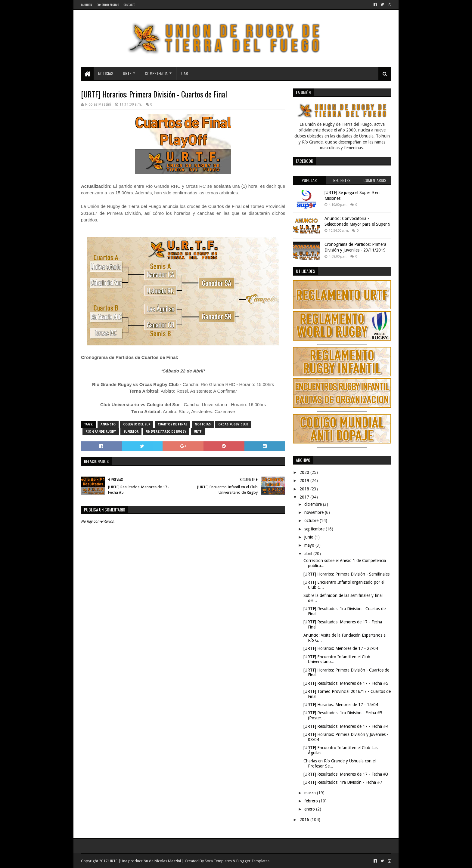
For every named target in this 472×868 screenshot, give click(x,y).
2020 (305, 472)
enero (310, 809)
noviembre (315, 512)
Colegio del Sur (137, 424)
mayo (310, 545)
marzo (311, 793)
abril (309, 554)
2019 (305, 480)
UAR (185, 73)
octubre (312, 520)
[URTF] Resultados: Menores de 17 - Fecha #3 (346, 774)
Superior (131, 432)
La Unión (87, 5)
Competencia (156, 73)
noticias (203, 424)
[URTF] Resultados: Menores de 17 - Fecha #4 (346, 726)
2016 (305, 820)
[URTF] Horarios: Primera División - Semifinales (346, 574)
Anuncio (108, 424)
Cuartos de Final (172, 424)
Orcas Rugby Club (233, 424)
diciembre (314, 504)
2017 (305, 497)
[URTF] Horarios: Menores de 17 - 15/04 (341, 705)
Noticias (106, 73)
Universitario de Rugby (166, 432)
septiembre (315, 529)
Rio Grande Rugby (101, 432)
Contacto (129, 5)
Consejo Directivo (108, 5)
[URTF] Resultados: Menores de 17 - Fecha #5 (346, 683)
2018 (305, 489)
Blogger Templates (253, 861)
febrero (312, 801)
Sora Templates (218, 861)
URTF (127, 73)
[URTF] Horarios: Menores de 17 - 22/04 (341, 648)
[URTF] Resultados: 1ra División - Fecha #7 (343, 782)
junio (309, 537)
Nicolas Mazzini (168, 861)
